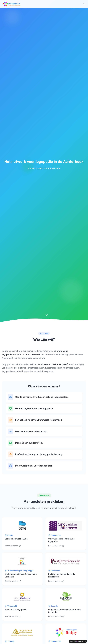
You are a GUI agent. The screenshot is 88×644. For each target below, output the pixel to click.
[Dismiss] (85, 641)
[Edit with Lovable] (76, 641)
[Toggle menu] (84, 4)
